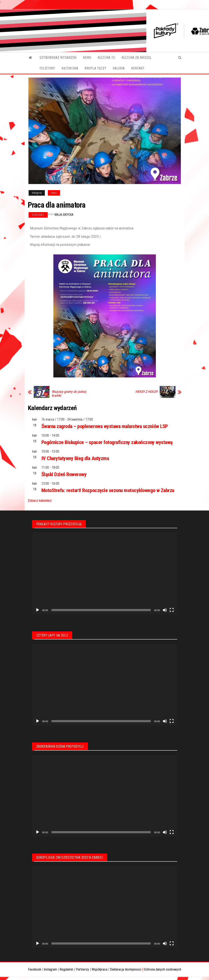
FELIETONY (47, 68)
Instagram (50, 969)
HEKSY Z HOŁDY (146, 392)
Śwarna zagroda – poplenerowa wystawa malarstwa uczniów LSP (105, 426)
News (54, 193)
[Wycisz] (165, 610)
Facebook (35, 969)
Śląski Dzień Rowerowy (64, 474)
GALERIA (119, 68)
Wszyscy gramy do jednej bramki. (69, 394)
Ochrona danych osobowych (163, 969)
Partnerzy (82, 969)
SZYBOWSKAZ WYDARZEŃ (58, 58)
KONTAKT (138, 68)
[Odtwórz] (38, 610)
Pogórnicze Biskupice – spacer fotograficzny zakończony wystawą (107, 442)
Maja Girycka (64, 215)
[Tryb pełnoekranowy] (172, 610)
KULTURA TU (106, 58)
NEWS (87, 58)
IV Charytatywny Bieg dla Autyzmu (75, 458)
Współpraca (99, 969)
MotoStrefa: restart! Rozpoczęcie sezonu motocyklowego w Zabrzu (108, 490)
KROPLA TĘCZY (95, 68)
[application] (105, 573)
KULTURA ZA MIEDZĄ (136, 58)
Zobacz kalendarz (40, 501)
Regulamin (66, 969)
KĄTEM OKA (70, 68)
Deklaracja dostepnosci (126, 969)
